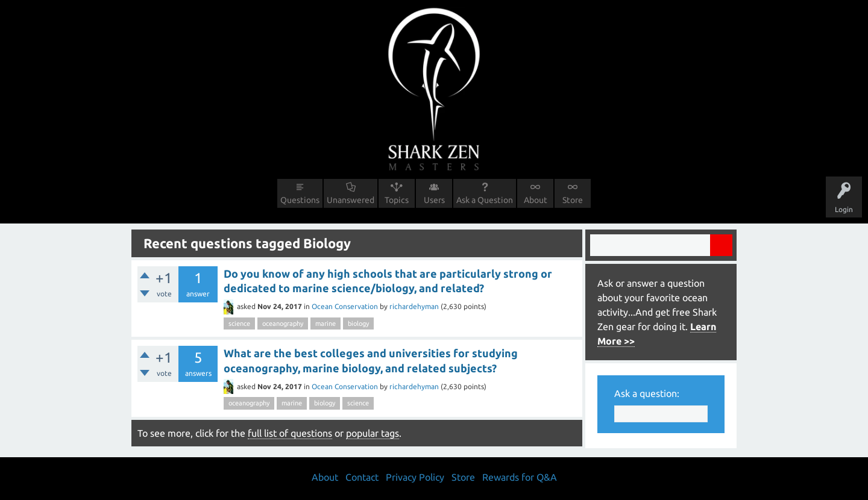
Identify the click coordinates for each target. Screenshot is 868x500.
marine (325, 323)
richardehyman (414, 306)
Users (434, 200)
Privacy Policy (415, 477)
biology (358, 323)
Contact (362, 477)
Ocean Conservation (345, 306)
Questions (300, 200)
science (239, 323)
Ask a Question (485, 200)
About (536, 200)
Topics (397, 200)
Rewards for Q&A (520, 477)
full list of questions (290, 433)
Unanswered (351, 200)
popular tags (373, 433)
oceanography (283, 323)
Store (573, 200)
